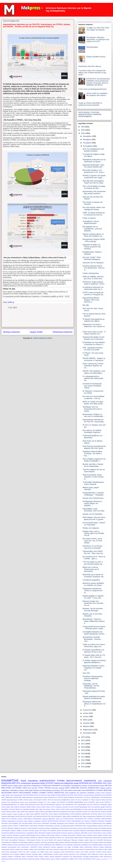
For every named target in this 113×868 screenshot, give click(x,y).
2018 (83, 754)
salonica (14, 812)
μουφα (76, 783)
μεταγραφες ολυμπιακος (73, 845)
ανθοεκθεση (14, 790)
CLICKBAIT (92, 802)
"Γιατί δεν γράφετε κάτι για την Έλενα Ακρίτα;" (94, 471)
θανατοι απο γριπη (42, 840)
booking (16, 807)
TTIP (75, 805)
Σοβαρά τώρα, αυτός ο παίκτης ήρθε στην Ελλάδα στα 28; (93, 533)
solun (27, 812)
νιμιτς (26, 802)
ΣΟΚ (76, 823)
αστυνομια (55, 800)
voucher (85, 812)
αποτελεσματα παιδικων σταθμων (12, 831)
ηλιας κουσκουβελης (11, 840)
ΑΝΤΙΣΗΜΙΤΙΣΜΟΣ (64, 814)
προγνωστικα (5, 852)
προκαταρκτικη (76, 786)
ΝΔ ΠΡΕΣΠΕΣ (107, 795)
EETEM (107, 802)
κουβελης (10, 845)
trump (69, 812)
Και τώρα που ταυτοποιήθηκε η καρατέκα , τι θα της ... (94, 397)
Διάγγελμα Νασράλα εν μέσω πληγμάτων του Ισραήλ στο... (94, 668)
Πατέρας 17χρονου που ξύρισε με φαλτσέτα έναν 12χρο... (94, 177)
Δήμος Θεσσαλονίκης (89, 816)
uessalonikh (79, 812)
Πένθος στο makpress (91, 528)
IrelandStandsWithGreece (9, 805)
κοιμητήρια (74, 842)
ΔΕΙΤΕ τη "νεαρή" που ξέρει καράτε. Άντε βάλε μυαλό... (93, 403)
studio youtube (40, 812)
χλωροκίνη (31, 859)
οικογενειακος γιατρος (8, 849)
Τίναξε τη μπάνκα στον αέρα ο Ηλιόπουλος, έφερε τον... (94, 645)
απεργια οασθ (23, 790)
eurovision (65, 807)
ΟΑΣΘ (23, 781)
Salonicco (59, 805)
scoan (18, 812)
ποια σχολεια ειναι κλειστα (76, 849)
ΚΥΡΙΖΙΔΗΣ (99, 790)
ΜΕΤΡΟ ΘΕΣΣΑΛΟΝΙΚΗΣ (22, 793)
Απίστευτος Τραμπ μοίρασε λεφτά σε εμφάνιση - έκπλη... (94, 283)
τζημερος (41, 802)
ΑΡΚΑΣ (100, 814)
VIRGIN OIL (97, 805)
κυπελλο (28, 845)
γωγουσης (23, 835)
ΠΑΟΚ (109, 783)
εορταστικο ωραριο (12, 838)
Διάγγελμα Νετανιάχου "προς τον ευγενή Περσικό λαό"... (93, 166)
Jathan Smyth (24, 805)
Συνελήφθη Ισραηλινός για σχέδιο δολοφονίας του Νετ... (94, 633)
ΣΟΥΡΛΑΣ (82, 823)
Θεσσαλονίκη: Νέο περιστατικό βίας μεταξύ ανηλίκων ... (94, 192)
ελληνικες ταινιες (92, 835)
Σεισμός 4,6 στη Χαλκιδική (92, 514)
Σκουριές (10, 826)
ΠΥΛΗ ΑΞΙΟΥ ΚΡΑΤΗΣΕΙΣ (41, 823)
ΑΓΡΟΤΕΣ (49, 783)
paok (86, 809)
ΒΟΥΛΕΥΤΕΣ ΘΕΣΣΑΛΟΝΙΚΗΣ (52, 816)
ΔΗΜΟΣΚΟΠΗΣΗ (47, 781)
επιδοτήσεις (33, 838)
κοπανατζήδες (107, 842)
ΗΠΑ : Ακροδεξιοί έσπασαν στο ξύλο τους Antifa (93, 349)
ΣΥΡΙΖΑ (41, 788)
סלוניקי (94, 859)
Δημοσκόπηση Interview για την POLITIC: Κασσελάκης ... (94, 421)
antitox (8, 807)
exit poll (71, 807)
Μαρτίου (86, 726)
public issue (81, 790)
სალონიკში (104, 859)
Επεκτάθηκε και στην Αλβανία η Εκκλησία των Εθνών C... (94, 343)
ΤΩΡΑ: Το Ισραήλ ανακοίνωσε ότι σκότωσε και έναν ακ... (94, 214)
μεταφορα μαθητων (98, 845)
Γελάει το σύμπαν (89, 218)
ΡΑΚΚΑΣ (72, 823)
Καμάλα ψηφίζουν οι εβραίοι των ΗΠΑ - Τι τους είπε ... (93, 597)
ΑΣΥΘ (40, 795)
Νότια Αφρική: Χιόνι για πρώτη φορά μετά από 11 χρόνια (94, 518)
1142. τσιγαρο (52, 802)
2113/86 (97, 793)
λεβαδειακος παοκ (49, 845)
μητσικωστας (108, 845)
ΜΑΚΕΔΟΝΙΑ (6, 783)
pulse (49, 786)
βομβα (49, 833)
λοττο (64, 845)
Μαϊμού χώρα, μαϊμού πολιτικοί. (91, 489)
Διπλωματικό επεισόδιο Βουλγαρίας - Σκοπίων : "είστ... (92, 639)
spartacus (32, 812)
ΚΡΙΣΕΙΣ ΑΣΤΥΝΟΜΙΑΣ (14, 788)
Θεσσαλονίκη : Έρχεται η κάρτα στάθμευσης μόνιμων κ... (94, 621)
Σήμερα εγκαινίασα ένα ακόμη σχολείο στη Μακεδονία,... (94, 697)
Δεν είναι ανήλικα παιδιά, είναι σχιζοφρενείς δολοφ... (94, 208)
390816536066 (79, 802)
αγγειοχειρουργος (12, 800)
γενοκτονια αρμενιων (67, 833)
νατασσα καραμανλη (57, 847)
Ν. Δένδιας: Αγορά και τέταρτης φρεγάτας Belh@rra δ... (94, 661)
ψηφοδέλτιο (65, 859)
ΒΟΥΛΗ (45, 795)
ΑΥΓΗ (105, 814)
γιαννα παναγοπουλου (95, 833)
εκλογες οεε (86, 786)
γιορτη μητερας (107, 833)
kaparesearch (19, 795)
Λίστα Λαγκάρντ (29, 821)
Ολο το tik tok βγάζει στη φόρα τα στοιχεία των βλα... (94, 187)
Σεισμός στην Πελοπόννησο (93, 498)
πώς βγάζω (41, 852)
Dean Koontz (100, 802)
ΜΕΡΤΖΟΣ (16, 783)
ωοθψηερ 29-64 (73, 859)
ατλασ (71, 831)
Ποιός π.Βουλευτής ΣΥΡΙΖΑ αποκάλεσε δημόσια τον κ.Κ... (93, 366)
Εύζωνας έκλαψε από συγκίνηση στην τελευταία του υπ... (93, 603)
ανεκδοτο (20, 800)
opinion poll (69, 809)
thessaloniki (63, 812)
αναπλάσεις (35, 828)
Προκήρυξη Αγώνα (63, 823)
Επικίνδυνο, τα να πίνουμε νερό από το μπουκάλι (92, 547)
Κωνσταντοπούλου (89, 795)
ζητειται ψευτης (97, 838)
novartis (63, 809)
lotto (37, 809)
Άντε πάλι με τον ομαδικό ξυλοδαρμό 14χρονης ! (92, 431)
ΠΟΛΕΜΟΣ (108, 821)
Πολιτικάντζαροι (92, 47)
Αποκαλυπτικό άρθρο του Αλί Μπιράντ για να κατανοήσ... (94, 338)
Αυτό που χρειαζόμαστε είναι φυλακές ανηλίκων (93, 150)
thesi (58, 812)
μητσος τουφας (13, 786)
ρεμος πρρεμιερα (54, 852)
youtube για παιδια (24, 814)
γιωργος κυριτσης (7, 835)
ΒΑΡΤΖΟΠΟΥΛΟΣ (22, 816)
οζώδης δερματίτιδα (105, 847)
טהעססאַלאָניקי (87, 859)
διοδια (28, 835)
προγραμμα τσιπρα (16, 852)
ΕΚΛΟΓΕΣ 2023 (72, 795)
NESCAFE (32, 805)
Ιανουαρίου (87, 733)
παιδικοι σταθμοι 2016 (30, 849)
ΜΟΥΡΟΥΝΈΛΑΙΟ (53, 821)
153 (58, 802)
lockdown (32, 809)
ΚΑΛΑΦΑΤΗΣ (56, 786)
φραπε (11, 859)
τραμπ (24, 857)
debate (29, 807)
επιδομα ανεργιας (24, 838)
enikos (48, 807)
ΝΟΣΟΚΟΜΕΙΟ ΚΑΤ (78, 821)
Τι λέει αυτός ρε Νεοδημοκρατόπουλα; (93, 89)
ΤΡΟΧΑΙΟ (48, 788)
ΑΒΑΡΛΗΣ (37, 814)
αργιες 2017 (47, 831)
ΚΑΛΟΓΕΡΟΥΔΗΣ (68, 819)
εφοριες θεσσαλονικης (86, 838)
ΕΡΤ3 (8, 819)
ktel (14, 809)
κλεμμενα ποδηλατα (65, 842)
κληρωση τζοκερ (100, 800)
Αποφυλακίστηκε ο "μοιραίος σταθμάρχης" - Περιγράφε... (94, 494)
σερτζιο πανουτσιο (90, 852)
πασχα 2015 (64, 849)
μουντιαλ (34, 788)
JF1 (19, 805)
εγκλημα (43, 835)
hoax (66, 790)
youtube (4, 814)
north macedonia (105, 781)
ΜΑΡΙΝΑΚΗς (99, 795)
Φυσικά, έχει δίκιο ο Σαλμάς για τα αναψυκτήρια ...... (93, 465)
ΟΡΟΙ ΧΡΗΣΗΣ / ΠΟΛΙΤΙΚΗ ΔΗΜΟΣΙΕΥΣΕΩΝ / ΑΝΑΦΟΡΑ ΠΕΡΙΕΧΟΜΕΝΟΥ (90, 114)
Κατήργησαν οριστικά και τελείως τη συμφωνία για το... (92, 591)
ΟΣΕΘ (25, 788)
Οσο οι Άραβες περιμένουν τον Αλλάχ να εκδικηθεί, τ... (94, 460)
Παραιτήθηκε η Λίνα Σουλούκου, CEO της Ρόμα (93, 510)
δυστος (38, 835)
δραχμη (33, 835)
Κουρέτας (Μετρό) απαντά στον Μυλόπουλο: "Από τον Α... (94, 268)
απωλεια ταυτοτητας (28, 831)
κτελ (29, 788)
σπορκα (98, 852)
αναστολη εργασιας (44, 828)
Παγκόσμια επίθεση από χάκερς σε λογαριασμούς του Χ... (94, 704)
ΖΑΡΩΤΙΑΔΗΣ (27, 819)
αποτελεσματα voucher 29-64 (42, 800)
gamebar (98, 807)
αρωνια (59, 831)
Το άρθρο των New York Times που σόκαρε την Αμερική (98, 29)
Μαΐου (86, 720)
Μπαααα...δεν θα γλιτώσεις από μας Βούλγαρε (93, 610)
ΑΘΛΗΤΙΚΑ (45, 814)
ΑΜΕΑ (56, 814)
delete (43, 783)
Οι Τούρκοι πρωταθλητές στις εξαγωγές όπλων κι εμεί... (94, 651)
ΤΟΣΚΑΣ (16, 826)
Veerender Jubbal (106, 805)
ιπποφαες (81, 840)
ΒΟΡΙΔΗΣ (39, 816)
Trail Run (90, 805)
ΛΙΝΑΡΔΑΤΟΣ (90, 781)
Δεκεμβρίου (88, 136)
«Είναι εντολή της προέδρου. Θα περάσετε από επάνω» (97, 94)
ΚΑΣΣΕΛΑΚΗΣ (79, 819)
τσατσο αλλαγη (39, 857)
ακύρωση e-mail (26, 828)
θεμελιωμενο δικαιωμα (70, 840)
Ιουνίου (86, 717)
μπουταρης (56, 790)
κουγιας (15, 845)
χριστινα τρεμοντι (56, 859)
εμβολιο (100, 835)
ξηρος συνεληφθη (73, 847)
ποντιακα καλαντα (89, 849)
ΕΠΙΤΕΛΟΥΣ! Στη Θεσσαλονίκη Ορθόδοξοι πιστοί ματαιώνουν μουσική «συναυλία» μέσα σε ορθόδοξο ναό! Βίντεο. (98, 82)
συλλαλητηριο (26, 783)
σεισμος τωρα (79, 852)
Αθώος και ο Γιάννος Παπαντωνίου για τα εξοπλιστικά (91, 569)
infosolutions (5, 809)
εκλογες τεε (59, 835)
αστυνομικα (65, 831)
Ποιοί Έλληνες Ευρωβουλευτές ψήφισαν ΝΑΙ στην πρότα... (94, 447)
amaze (3, 807)
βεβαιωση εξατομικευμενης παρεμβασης (22, 833)
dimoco (39, 807)
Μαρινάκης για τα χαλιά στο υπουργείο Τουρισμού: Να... (94, 576)
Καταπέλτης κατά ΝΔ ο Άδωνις (90, 66)
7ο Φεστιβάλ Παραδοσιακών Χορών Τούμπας (93, 483)
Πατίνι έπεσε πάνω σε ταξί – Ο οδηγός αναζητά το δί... (94, 333)
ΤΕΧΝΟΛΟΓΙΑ (79, 797)
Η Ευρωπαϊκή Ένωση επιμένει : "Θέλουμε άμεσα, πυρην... (94, 628)
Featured (57, 783)
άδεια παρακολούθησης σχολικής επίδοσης (96, 826)
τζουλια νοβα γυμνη (105, 854)
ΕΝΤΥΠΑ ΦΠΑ (107, 816)
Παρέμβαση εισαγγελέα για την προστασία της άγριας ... (94, 161)
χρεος (48, 859)
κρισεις (22, 802)
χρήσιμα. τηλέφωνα (40, 859)
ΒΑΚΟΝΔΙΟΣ (12, 816)
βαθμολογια (69, 783)
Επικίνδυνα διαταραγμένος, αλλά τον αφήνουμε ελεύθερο (93, 678)
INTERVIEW (84, 783)
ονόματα (18, 849)
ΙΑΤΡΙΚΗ (80, 795)
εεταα (48, 835)
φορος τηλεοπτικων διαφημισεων (30, 786)
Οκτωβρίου (87, 143)
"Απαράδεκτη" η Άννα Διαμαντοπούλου (91, 222)
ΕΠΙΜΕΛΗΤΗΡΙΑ (94, 788)
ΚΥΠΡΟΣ (90, 819)
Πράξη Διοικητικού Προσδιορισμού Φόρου (35, 797)
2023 (83, 737)
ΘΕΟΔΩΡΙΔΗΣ (37, 819)
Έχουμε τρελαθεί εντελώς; (96, 57)
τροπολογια (30, 857)
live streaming (25, 809)
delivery (34, 807)
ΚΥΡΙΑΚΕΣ (97, 819)
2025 (83, 130)
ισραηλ (86, 840)
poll (90, 783)
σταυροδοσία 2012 (7, 854)
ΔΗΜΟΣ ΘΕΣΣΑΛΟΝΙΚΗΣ (59, 795)
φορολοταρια (5, 859)
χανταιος (25, 859)
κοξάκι (101, 842)
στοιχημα (16, 854)
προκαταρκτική (33, 802)
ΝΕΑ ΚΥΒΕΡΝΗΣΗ (7, 797)
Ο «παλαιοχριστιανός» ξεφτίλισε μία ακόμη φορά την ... (93, 378)
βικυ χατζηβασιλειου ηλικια (66, 800)
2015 (83, 763)
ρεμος (47, 852)
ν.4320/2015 (33, 847)
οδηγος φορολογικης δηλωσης (89, 847)
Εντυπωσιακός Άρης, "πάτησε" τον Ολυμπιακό (94, 524)
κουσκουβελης (66, 786)
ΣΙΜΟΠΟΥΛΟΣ (53, 797)
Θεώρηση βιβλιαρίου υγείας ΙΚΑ (52, 819)
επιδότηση (40, 838)
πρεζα (110, 849)
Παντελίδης (53, 823)
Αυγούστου (87, 710)
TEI (63, 805)
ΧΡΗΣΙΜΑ (41, 826)
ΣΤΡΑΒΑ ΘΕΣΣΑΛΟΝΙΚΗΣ (70, 781)
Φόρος (36, 826)
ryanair (3, 812)
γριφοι (31, 790)
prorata (109, 809)
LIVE (62, 790)
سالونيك (98, 859)
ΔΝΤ (81, 816)
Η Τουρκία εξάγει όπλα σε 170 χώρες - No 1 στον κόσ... (94, 656)
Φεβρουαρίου (88, 730)
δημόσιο (36, 790)
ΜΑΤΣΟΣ (44, 821)
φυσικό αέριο (18, 859)
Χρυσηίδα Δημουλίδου (67, 826)
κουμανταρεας (15, 802)
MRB (3, 788)
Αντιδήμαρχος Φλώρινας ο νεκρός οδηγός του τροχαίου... (92, 503)
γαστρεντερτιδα (56, 833)
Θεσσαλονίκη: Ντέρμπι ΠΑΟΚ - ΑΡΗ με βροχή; (94, 240)
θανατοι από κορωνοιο (56, 840)
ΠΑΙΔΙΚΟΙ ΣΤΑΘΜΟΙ (39, 793)
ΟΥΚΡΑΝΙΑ (94, 821)
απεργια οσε (97, 828)
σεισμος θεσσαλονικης (67, 852)
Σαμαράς (4, 826)
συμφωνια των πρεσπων (78, 793)
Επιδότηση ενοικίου (17, 819)
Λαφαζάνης (37, 821)
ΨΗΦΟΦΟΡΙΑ (79, 826)
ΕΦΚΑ (105, 783)
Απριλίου (87, 723)
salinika (8, 812)
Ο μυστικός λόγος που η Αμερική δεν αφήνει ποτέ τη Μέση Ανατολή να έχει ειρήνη (92, 73)
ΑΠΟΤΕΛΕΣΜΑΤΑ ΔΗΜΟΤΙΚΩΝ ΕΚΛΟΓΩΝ (84, 814)
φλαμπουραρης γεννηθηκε (81, 857)
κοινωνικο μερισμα (58, 788)
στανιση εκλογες (107, 852)
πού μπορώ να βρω (101, 849)
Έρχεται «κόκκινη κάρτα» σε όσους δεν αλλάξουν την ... (93, 235)
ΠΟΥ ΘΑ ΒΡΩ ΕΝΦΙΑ (26, 823)
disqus (44, 807)
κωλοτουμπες (35, 845)
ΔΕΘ (49, 795)
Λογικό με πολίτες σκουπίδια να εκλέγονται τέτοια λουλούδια (90, 104)
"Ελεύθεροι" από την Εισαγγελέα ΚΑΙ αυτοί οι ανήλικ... (92, 409)
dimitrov (8, 795)
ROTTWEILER (51, 805)
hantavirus (108, 807)
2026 (83, 127)
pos (62, 783)
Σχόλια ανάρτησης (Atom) (43, 338)
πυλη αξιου (26, 852)
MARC (68, 788)
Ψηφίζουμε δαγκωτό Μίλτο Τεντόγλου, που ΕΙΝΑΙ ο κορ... (92, 454)
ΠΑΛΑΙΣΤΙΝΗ (18, 797)
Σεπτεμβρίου (88, 146)
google (103, 807)
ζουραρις (105, 838)
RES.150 (43, 805)
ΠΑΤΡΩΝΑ (101, 821)
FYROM (44, 786)
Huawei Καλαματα (106, 793)
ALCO (86, 802)
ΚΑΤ (85, 819)
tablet (54, 812)
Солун (80, 859)
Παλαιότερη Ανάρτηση (62, 332)
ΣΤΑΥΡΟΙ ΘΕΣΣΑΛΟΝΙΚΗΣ (66, 797)
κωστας (41, 845)
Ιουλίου (86, 713)
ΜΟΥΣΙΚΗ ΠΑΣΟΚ (65, 821)
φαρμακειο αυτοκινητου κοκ (64, 857)
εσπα (67, 793)
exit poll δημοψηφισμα (81, 807)
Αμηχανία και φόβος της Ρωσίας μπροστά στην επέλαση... (92, 247)
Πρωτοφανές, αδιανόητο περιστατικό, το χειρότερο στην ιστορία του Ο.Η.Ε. (98, 39)
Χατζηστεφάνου (49, 826)
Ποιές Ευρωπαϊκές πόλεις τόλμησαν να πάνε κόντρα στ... (93, 477)
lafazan (18, 809)
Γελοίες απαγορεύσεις (91, 273)
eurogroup (58, 807)
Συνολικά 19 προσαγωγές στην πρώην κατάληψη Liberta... (92, 386)
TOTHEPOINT (69, 805)
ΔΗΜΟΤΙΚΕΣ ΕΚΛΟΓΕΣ (79, 788)
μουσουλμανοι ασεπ (14, 847)
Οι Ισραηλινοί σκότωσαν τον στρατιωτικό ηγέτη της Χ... (93, 288)
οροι (22, 849)
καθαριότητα (15, 842)
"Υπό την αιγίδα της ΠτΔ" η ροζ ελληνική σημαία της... (93, 563)
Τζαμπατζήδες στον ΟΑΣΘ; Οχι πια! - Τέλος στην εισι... (93, 552)
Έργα (32, 814)
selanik (23, 812)
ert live (53, 807)
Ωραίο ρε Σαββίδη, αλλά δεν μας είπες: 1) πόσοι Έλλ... (93, 278)
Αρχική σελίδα (36, 332)
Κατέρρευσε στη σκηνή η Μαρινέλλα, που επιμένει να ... (94, 326)
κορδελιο (4, 845)
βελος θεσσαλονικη (41, 833)
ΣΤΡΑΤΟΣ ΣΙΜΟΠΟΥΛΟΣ (55, 793)
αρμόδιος (54, 831)
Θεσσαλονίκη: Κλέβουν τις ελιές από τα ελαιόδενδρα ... (94, 415)
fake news (91, 807)
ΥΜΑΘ (31, 826)
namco (53, 809)
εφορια (76, 838)
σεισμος (102, 786)
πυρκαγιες (33, 852)
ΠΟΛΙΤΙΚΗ (5, 823)
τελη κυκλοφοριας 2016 (83, 854)
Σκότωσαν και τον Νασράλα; (93, 263)
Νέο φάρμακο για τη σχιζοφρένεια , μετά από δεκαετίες (92, 229)
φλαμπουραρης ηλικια (97, 857)
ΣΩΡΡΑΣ (4, 786)
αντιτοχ (80, 828)
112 (45, 802)
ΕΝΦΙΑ (4, 819)
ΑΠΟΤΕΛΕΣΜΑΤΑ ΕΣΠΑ (31, 795)
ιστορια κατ (92, 840)
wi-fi (89, 812)
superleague (48, 812)
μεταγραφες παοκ (86, 845)
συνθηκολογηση (48, 854)
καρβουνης (31, 842)
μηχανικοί (4, 847)
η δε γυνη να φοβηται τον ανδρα (85, 800)
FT (111, 802)
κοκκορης (96, 842)
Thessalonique (82, 805)
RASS (38, 805)
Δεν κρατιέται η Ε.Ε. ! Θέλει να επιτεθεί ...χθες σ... (94, 558)
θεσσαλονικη (94, 786)
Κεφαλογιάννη (12, 821)
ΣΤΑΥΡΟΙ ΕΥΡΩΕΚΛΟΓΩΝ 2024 (95, 823)
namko (58, 809)
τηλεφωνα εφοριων (7, 857)
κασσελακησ (51, 842)
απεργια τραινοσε (106, 828)
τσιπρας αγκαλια (49, 857)
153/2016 (62, 802)
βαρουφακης (91, 831)
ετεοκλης (59, 838)
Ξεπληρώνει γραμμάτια (91, 580)
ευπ (63, 838)
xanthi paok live (96, 812)
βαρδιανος (84, 831)
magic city (42, 809)
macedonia (33, 781)
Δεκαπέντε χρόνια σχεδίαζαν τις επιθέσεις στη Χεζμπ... (93, 584)
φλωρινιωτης (108, 857)
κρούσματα (21, 845)
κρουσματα (36, 783)
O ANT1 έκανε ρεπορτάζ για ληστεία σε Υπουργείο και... (94, 294)
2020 (83, 747)
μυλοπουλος (25, 847)
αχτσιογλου (77, 831)
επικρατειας (52, 838)
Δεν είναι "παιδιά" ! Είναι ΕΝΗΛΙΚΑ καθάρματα (92, 258)
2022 (83, 740)
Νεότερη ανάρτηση (11, 332)
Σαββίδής (109, 823)
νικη (65, 847)
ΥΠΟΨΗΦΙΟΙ (97, 783)
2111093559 (70, 802)
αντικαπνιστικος (64, 828)
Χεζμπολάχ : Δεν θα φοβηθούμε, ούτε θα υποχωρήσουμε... (91, 686)
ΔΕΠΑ (69, 816)
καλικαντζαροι (24, 842)
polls (75, 790)
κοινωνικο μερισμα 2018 (85, 842)
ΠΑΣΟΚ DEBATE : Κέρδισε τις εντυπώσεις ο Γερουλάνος (94, 359)
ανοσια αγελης (28, 800)
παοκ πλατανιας (54, 849)
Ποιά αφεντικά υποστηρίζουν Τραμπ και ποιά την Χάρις (93, 182)
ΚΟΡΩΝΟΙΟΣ (90, 790)
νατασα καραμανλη (44, 847)
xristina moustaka (106, 812)
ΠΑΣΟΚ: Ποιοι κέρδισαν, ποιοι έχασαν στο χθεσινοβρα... (94, 372)
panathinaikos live (79, 809)
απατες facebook (88, 828)
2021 (83, 744)
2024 (83, 133)
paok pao (91, 809)
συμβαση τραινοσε (25, 854)
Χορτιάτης (57, 826)
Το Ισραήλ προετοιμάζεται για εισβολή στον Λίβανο (94, 320)
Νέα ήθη (86, 305)
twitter (73, 812)
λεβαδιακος (59, 845)
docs (13, 795)
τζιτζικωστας (95, 854)
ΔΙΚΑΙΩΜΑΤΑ (75, 816)
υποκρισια (91, 793)
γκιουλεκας (16, 835)
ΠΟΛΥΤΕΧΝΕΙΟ (13, 823)
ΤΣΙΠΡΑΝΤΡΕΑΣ (24, 826)
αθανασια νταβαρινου (14, 828)
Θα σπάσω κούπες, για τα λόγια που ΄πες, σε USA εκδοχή (92, 541)
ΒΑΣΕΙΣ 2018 (32, 816)
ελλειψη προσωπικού (69, 835)
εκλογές (52, 835)
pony (105, 809)
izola (11, 809)
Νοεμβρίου (87, 139)
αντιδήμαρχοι (55, 828)
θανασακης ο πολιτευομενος (27, 840)
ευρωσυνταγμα (69, 838)
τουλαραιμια (18, 857)
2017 (83, 757)
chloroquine (23, 807)
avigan (3, 795)
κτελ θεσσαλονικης (46, 790)
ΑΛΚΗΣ (51, 814)
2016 (83, 760)
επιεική (46, 838)
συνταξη (56, 854)
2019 (83, 750)
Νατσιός (87, 821)
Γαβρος (64, 816)
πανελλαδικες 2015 (43, 849)
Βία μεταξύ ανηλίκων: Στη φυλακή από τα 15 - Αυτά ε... (94, 171)
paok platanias (99, 809)
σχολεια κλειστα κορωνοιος (67, 854)
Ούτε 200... (87, 673)
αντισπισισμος (73, 828)
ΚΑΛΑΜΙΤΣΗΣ (10, 780)
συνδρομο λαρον (37, 854)
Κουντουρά (20, 821)
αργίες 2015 (39, 831)
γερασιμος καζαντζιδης (81, 833)
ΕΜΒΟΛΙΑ (99, 816)
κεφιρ (57, 842)
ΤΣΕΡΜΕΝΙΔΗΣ (95, 797)
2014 (83, 767)
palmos (71, 790)
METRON (108, 786)
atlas (12, 807)
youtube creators (12, 814)
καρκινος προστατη (41, 842)
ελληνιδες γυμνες (81, 835)
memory (48, 809)
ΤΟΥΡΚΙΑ (87, 797)
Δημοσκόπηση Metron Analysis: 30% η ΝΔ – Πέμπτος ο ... (91, 300)
